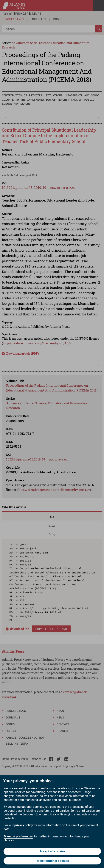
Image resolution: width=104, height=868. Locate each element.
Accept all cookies (52, 851)
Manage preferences (18, 836)
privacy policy (24, 825)
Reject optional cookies (52, 861)
